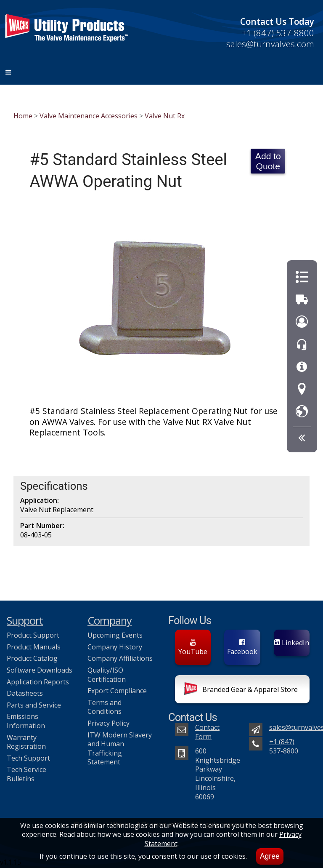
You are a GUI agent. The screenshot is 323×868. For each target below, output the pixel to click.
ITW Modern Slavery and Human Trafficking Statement (120, 749)
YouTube (193, 648)
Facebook (242, 648)
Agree (270, 856)
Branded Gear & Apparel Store (241, 690)
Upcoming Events (115, 635)
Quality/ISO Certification (107, 675)
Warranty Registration (26, 742)
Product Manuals (34, 647)
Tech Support (28, 758)
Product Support (33, 635)
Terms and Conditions (105, 707)
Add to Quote (268, 161)
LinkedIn (292, 643)
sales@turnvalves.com (270, 44)
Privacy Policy (109, 723)
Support (25, 621)
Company (110, 621)
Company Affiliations (120, 658)
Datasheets (25, 693)
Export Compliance (117, 691)
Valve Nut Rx (165, 116)
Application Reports (38, 682)
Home (23, 116)
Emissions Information (26, 721)
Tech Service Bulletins (26, 774)
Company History (115, 647)
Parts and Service (34, 705)
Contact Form (207, 732)
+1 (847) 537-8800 (278, 33)
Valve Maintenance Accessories (89, 116)
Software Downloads (40, 670)
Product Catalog (32, 658)
